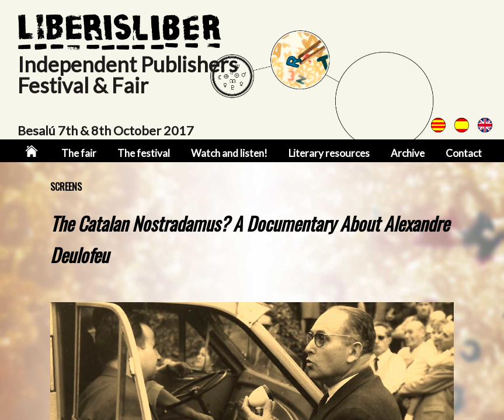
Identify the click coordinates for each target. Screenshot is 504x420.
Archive (408, 153)
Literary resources (329, 153)
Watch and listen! (229, 153)
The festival (144, 153)
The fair (79, 153)
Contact (464, 153)
